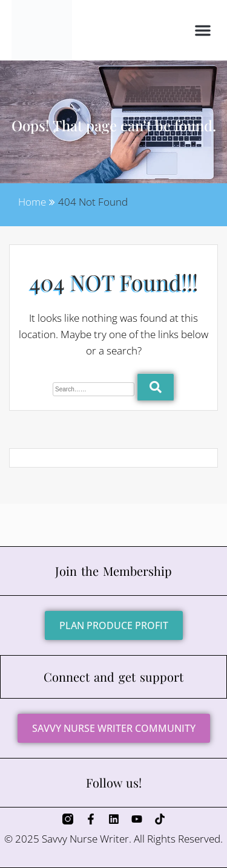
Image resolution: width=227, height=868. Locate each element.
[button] (203, 30)
